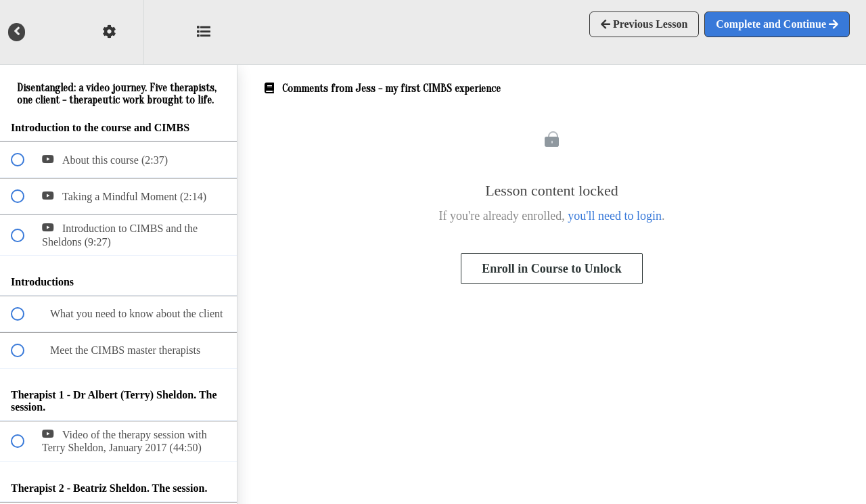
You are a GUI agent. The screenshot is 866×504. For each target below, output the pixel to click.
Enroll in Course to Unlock (552, 269)
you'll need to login (615, 216)
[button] (212, 32)
